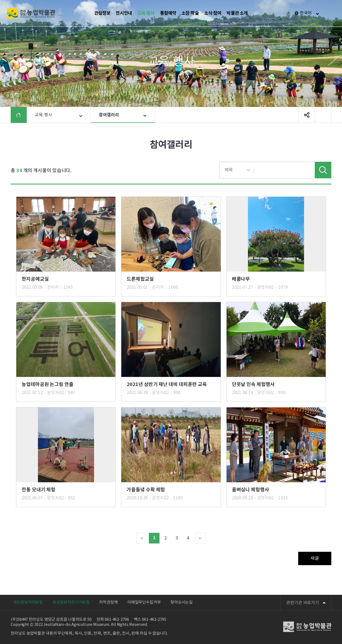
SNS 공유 (307, 115)
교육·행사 (146, 13)
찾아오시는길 (182, 602)
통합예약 (168, 13)
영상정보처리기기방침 (71, 602)
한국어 (306, 13)
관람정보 (102, 13)
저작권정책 (108, 602)
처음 (142, 538)
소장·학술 (190, 13)
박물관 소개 (237, 13)
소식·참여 (213, 13)
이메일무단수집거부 (144, 602)
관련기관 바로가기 (306, 603)
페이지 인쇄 (323, 115)
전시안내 (124, 13)
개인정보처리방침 (28, 602)
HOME (23, 115)
